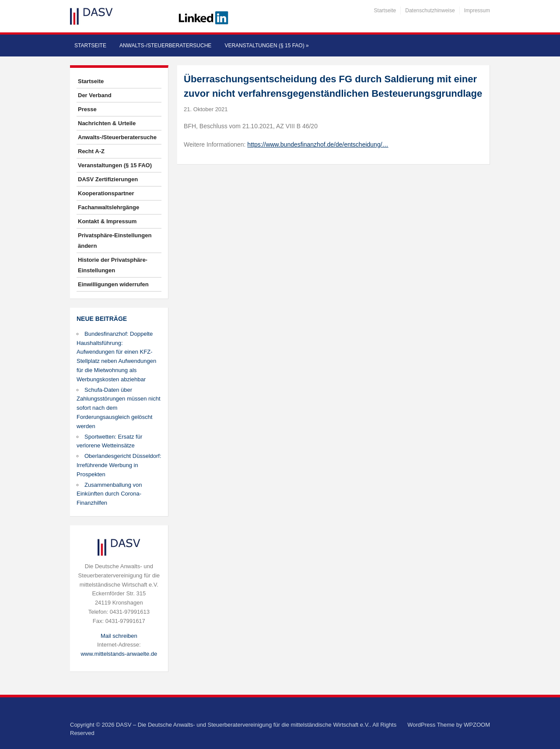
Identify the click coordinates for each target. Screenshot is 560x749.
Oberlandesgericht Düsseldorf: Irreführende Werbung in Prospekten (119, 465)
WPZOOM (477, 725)
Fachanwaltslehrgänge (108, 207)
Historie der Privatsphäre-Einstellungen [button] (113, 265)
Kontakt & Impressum (107, 221)
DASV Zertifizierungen (108, 179)
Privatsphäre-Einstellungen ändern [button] (115, 241)
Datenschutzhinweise (430, 11)
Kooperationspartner (106, 193)
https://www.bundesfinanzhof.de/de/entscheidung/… (318, 144)
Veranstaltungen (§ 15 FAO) (266, 46)
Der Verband (95, 95)
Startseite (385, 11)
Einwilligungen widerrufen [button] (113, 284)
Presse (87, 109)
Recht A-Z (91, 151)
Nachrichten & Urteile (107, 123)
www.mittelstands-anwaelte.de (119, 654)
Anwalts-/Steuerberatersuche (165, 46)
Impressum (477, 11)
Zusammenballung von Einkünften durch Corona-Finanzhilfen (109, 494)
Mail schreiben (119, 636)
